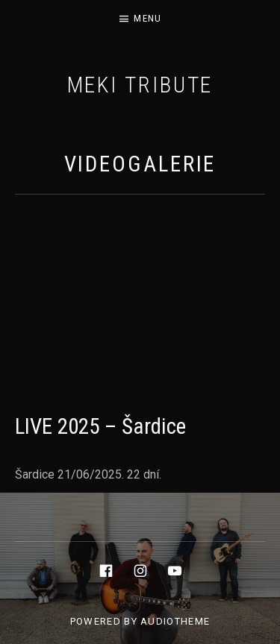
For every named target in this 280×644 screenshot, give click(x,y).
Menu (147, 18)
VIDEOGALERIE (140, 164)
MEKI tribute (140, 85)
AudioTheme (175, 621)
